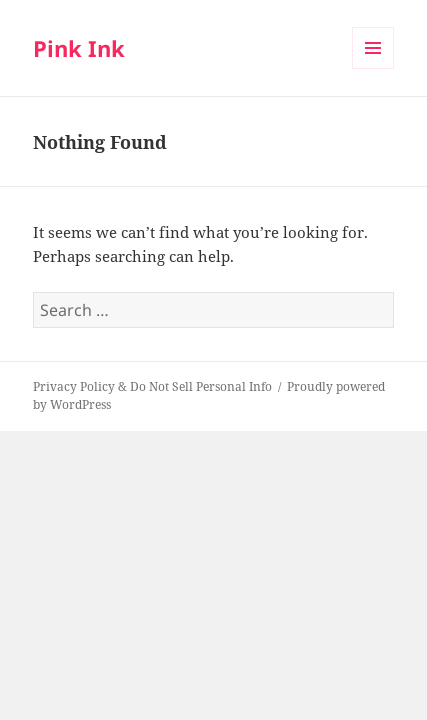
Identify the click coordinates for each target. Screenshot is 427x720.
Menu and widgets (373, 68)
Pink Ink (79, 48)
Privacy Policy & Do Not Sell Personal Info (152, 386)
